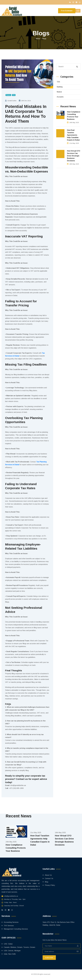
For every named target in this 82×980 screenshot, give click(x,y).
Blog (46, 882)
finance (59, 92)
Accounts (60, 97)
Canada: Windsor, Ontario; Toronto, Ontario (19, 947)
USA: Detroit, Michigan (12, 951)
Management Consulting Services (16, 929)
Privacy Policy (50, 885)
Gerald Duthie (12, 101)
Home (38, 39)
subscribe (49, 958)
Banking (60, 87)
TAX (58, 82)
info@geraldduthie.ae (11, 896)
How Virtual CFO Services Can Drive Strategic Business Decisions (74, 156)
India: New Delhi (10, 954)
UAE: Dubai (8, 944)
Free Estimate (67, 11)
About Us (48, 875)
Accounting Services (11, 922)
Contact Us (49, 878)
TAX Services (9, 926)
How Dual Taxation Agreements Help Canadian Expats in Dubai (73, 135)
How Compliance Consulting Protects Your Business (74, 116)
